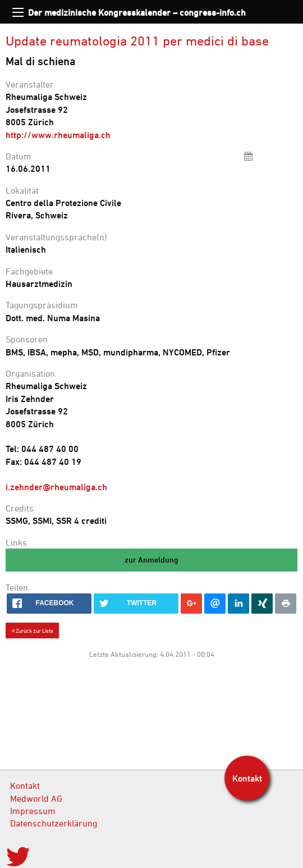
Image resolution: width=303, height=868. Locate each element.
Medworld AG (36, 798)
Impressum (33, 811)
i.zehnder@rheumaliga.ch (56, 487)
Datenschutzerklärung (54, 823)
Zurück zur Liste (33, 631)
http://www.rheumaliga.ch (58, 135)
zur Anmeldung (151, 559)
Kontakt (25, 785)
